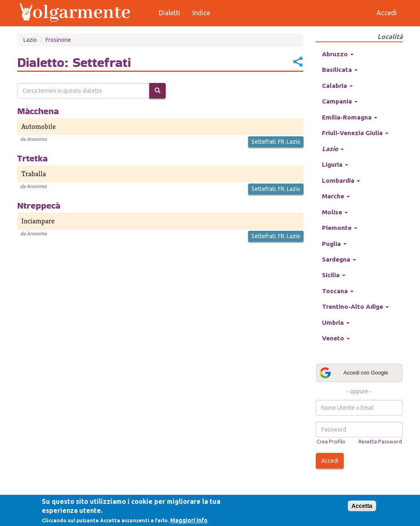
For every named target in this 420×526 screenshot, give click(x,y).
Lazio (30, 40)
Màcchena (38, 111)
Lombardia (341, 180)
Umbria (336, 323)
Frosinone (58, 40)
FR (281, 142)
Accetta (362, 506)
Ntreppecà (39, 205)
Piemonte (340, 228)
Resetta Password (380, 441)
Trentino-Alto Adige (355, 307)
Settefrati (264, 142)
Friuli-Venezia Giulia (355, 133)
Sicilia (334, 275)
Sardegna (339, 259)
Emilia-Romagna (350, 117)
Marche (336, 196)
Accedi (330, 461)
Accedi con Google (354, 373)
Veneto (336, 338)
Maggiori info (189, 520)
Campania (340, 101)
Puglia (334, 244)
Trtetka (32, 158)
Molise (335, 212)
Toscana (338, 291)
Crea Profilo (331, 441)
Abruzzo (338, 54)
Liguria (335, 164)
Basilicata (340, 70)
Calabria (337, 86)
